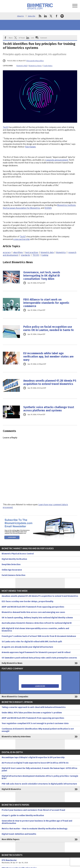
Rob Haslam (30, 147)
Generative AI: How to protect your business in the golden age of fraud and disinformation (37, 822)
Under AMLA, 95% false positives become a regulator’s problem (32, 713)
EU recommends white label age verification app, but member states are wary (48, 357)
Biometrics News (35, 66)
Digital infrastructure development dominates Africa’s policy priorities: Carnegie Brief (40, 777)
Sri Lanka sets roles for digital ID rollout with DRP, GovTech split (32, 642)
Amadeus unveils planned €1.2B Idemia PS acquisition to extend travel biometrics (50, 382)
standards (25, 255)
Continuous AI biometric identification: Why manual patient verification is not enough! (38, 730)
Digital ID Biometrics (11, 789)
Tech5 (6, 127)
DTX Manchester (40, 861)
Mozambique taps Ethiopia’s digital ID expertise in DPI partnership (33, 757)
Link (33, 38)
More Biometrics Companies (15, 697)
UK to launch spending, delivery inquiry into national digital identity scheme (37, 618)
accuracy (7, 252)
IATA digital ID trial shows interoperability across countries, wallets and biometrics (35, 630)
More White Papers (11, 839)
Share (11, 38)
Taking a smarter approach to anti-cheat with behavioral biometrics (34, 707)
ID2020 (48, 208)
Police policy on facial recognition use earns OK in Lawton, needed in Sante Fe (49, 328)
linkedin (45, 16)
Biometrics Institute (66, 205)
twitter (51, 16)
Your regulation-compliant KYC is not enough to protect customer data (35, 723)
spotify (62, 16)
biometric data (47, 252)
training (45, 255)
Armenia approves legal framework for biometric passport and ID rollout (36, 652)
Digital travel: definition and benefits (19, 834)
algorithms (18, 252)
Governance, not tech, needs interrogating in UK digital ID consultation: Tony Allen (42, 276)
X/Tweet (22, 38)
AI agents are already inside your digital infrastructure (27, 647)
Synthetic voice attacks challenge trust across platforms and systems (49, 409)
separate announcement (57, 160)
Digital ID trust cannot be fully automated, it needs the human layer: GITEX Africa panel (39, 769)
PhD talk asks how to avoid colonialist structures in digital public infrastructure (39, 784)
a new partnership (22, 239)
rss (40, 16)
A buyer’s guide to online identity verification (23, 815)
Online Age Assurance (12, 570)
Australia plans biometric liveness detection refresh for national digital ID (37, 623)
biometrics (61, 252)
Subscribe (32, 16)
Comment (44, 38)
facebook (57, 16)
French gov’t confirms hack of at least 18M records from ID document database (39, 636)
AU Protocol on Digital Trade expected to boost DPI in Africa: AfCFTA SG (35, 763)
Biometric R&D (22, 66)
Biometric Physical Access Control (18, 554)
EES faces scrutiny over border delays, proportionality (27, 601)
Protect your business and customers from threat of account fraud (33, 810)
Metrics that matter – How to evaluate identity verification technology (35, 829)
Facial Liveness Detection (13, 575)
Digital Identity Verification (14, 559)
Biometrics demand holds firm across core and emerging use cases (33, 612)
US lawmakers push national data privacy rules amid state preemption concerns (39, 658)
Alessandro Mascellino (35, 61)
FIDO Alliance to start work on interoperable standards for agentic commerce (46, 303)
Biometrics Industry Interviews (16, 737)
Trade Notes (48, 66)
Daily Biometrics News (12, 663)
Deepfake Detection (11, 564)
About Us (21, 16)
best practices (32, 252)
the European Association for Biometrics (21, 208)
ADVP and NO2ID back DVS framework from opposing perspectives (33, 607)
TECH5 (36, 255)
